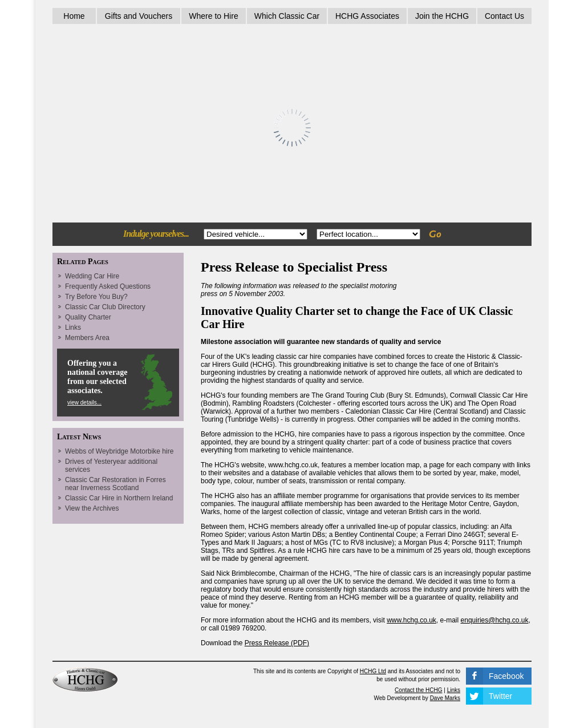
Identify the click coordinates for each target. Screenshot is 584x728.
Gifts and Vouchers (139, 16)
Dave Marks (445, 698)
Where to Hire (213, 16)
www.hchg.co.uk (411, 620)
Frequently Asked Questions (108, 286)
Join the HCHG (442, 16)
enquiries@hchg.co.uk (495, 620)
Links (73, 327)
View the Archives (92, 508)
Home (74, 16)
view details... (84, 403)
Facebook (506, 676)
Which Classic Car (287, 16)
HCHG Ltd (373, 671)
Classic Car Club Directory (105, 307)
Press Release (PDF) (277, 643)
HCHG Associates (367, 16)
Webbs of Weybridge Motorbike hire (119, 451)
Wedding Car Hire (92, 276)
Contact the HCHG (418, 690)
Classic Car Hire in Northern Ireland (119, 498)
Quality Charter (88, 317)
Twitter (500, 696)
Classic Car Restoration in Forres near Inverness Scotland (115, 484)
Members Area (87, 338)
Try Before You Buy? (96, 297)
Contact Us (504, 16)
